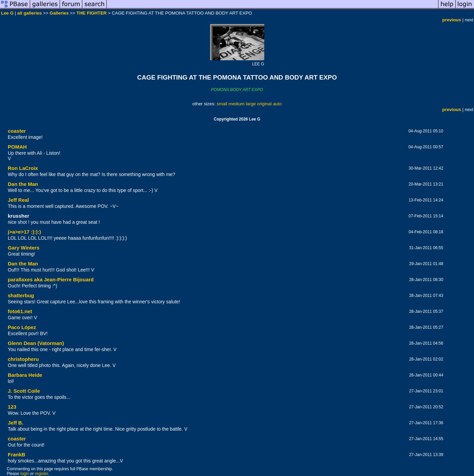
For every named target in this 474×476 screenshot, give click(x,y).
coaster (17, 131)
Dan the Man (23, 184)
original (264, 104)
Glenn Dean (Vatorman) (36, 343)
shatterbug (21, 295)
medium (236, 104)
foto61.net (20, 311)
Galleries (59, 13)
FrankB (17, 455)
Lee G (7, 13)
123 (12, 407)
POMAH (17, 147)
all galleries (30, 13)
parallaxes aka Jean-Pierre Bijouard (51, 279)
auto (277, 104)
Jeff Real (18, 200)
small (222, 104)
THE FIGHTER (92, 13)
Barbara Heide (25, 375)
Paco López (22, 327)
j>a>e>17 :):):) (24, 232)
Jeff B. (16, 423)
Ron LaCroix (23, 168)
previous (452, 20)
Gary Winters (24, 248)
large (251, 104)
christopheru (23, 359)
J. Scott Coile (24, 391)
